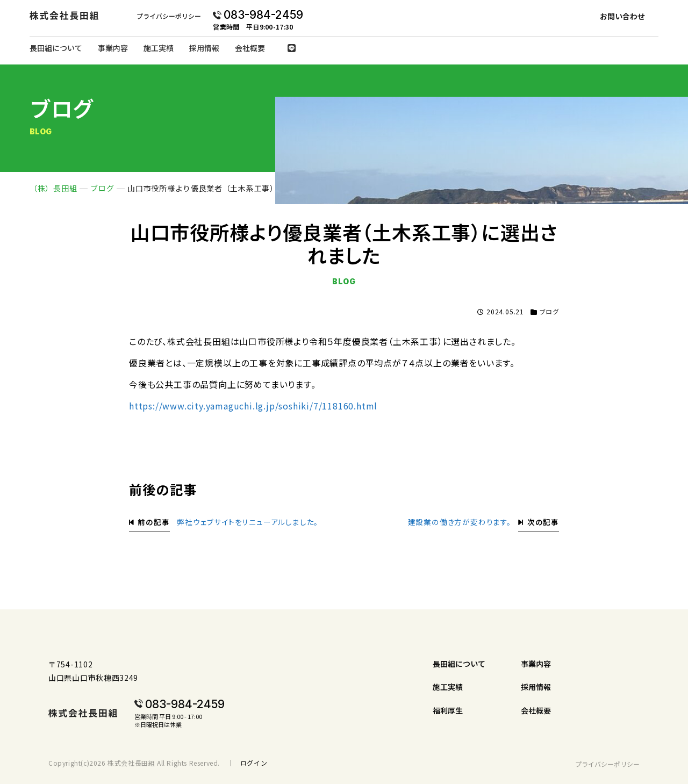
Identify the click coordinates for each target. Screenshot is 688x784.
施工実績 (159, 48)
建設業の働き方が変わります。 (460, 522)
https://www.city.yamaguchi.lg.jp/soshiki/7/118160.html (253, 406)
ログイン (254, 763)
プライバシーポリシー (169, 16)
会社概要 (250, 48)
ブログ (549, 311)
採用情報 (204, 48)
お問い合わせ (622, 16)
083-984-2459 (263, 15)
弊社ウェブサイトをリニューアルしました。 (248, 522)
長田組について (56, 48)
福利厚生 (448, 710)
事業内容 (113, 48)
